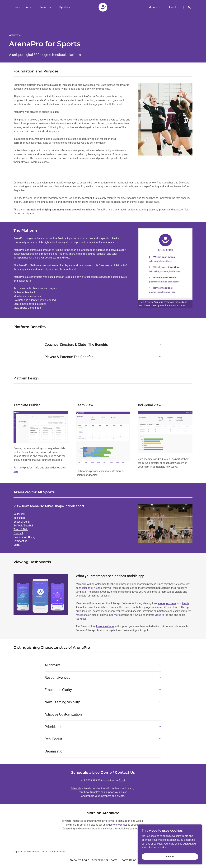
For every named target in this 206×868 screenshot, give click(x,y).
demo (112, 825)
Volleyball (19, 514)
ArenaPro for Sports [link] (105, 860)
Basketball (19, 518)
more (117, 615)
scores (161, 603)
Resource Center (105, 626)
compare (114, 607)
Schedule (76, 788)
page (38, 308)
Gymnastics (20, 541)
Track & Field (21, 529)
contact (123, 825)
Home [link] (17, 7)
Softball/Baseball (23, 526)
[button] (30, 7)
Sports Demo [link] (128, 860)
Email (122, 781)
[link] (103, 7)
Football (18, 533)
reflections (82, 615)
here (16, 471)
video (158, 615)
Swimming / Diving (24, 537)
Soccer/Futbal (22, 522)
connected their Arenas (89, 588)
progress (171, 603)
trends (186, 603)
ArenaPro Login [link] (79, 860)
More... (17, 545)
